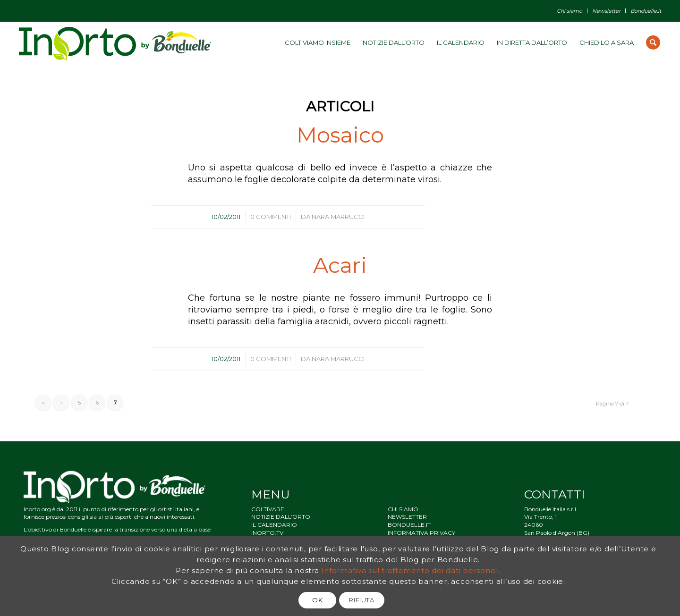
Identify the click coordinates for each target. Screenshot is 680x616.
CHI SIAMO (403, 509)
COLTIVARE (268, 509)
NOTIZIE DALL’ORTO (281, 517)
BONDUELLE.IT (409, 525)
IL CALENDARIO (274, 525)
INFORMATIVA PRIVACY (421, 533)
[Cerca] (653, 42)
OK (317, 600)
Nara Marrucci (338, 217)
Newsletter (606, 11)
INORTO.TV (267, 533)
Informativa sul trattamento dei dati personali (410, 570)
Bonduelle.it (646, 11)
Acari (340, 265)
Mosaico (340, 135)
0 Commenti (271, 217)
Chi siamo (569, 11)
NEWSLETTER (407, 517)
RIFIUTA (362, 600)
